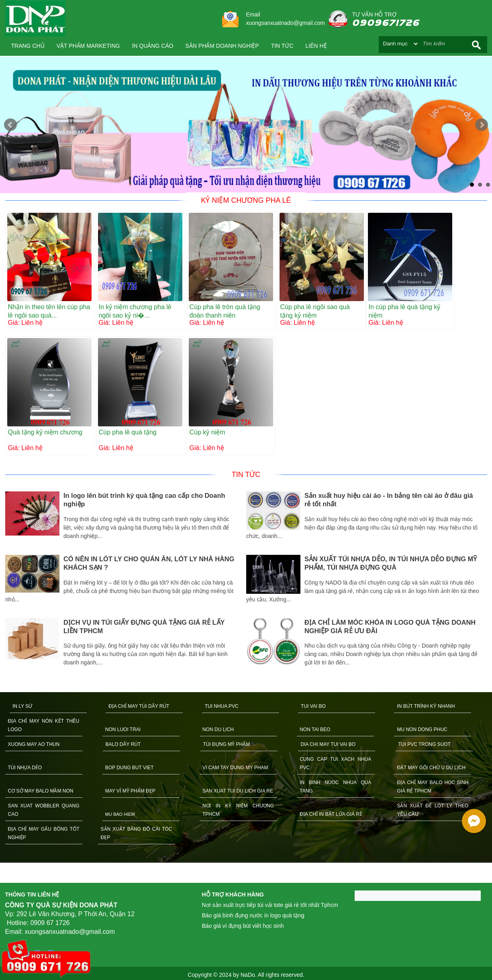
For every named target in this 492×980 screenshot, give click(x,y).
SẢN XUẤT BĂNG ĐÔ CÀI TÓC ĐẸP (137, 833)
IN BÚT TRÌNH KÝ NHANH (426, 706)
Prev (10, 125)
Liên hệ (316, 46)
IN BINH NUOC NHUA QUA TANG (335, 787)
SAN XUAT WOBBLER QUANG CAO (44, 810)
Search (476, 45)
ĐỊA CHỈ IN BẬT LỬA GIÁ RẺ (331, 814)
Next (482, 125)
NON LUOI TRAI (123, 729)
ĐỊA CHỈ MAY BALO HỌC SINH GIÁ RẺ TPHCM (433, 787)
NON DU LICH (218, 729)
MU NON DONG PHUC (422, 729)
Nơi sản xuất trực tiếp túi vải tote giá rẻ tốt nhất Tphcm (270, 905)
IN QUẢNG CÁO (152, 46)
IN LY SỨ (22, 706)
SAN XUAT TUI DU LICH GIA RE (238, 791)
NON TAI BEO (315, 729)
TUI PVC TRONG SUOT (425, 744)
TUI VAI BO (313, 706)
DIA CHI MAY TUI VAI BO (328, 744)
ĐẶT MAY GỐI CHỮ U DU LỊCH (431, 768)
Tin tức (282, 46)
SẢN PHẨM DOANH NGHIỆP (222, 46)
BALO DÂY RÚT (123, 744)
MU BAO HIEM (120, 814)
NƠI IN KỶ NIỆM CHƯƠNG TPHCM (238, 810)
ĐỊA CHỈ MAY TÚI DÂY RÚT (139, 706)
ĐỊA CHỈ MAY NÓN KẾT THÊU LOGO (44, 725)
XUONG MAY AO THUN (34, 744)
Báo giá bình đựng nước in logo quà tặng (253, 915)
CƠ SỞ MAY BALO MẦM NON (41, 791)
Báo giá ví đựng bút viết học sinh (243, 926)
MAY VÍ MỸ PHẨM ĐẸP (130, 791)
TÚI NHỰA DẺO (25, 768)
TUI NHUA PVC (222, 706)
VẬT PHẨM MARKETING (88, 46)
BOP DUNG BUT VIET (130, 768)
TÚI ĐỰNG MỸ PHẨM (227, 744)
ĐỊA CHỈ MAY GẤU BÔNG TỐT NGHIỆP (44, 833)
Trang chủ (28, 46)
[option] (126, 580)
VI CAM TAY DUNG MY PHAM (235, 768)
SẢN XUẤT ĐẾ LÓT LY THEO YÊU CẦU (433, 810)
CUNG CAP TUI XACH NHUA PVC (335, 763)
